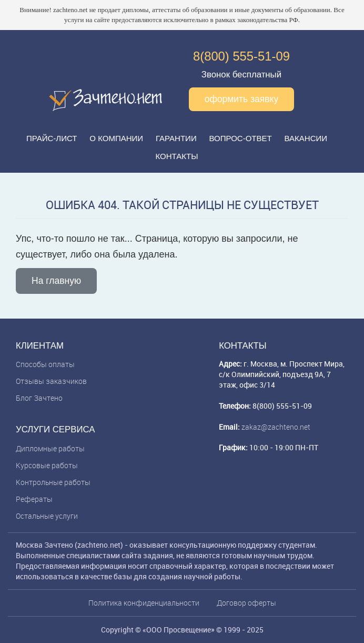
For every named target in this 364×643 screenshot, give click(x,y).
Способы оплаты (45, 364)
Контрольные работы (53, 482)
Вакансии (306, 138)
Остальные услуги (47, 516)
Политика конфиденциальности (144, 603)
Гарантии (176, 138)
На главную (56, 281)
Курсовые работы (47, 465)
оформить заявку (242, 99)
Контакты (177, 156)
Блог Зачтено (39, 398)
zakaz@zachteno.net (276, 427)
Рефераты (34, 499)
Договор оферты (246, 603)
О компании (116, 138)
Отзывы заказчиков (51, 381)
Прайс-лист (52, 138)
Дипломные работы (50, 448)
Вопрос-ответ (241, 138)
